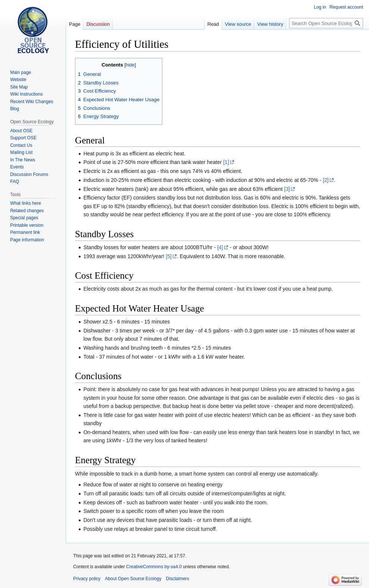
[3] (287, 189)
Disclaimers (178, 579)
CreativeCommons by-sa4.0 (154, 567)
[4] (220, 247)
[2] (326, 180)
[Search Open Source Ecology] (326, 23)
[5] (169, 256)
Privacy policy (87, 579)
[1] (226, 162)
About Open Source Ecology (133, 579)
